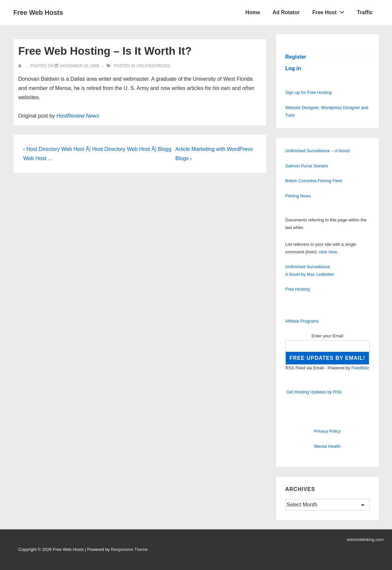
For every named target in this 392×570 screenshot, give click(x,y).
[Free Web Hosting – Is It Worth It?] (79, 66)
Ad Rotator (286, 12)
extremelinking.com (365, 540)
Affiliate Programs (302, 321)
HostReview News (78, 116)
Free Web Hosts (38, 13)
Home (253, 12)
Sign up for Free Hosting (309, 92)
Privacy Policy (327, 431)
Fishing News (298, 196)
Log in (293, 68)
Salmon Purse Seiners (307, 166)
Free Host (330, 11)
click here (328, 252)
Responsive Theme (129, 549)
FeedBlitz (360, 368)
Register (296, 57)
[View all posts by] (21, 66)
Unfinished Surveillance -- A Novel (318, 151)
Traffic (365, 12)
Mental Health (327, 446)
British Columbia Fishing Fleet (314, 181)
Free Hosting (298, 289)
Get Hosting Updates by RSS (314, 392)
